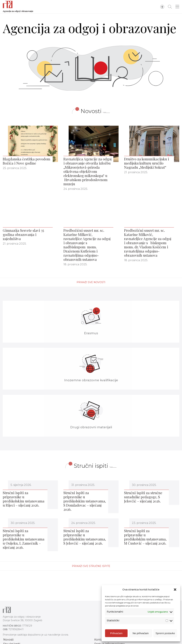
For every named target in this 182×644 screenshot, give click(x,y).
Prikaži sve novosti (91, 282)
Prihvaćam (116, 633)
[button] (175, 590)
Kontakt (100, 640)
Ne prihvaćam (141, 633)
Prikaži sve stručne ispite (91, 566)
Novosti (8, 640)
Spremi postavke (165, 633)
